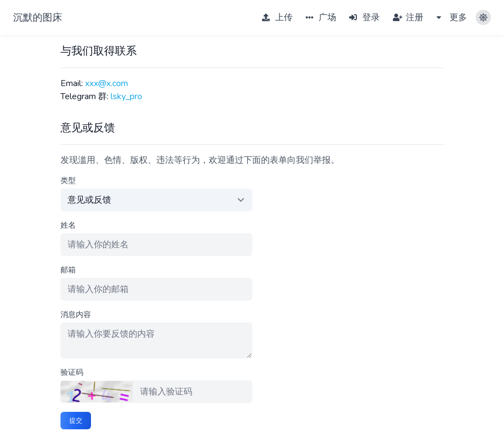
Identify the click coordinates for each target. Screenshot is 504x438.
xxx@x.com (107, 83)
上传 (277, 17)
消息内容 (76, 315)
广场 (321, 17)
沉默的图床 (38, 17)
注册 (408, 17)
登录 (365, 17)
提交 (76, 421)
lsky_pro (126, 96)
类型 (68, 181)
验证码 (72, 372)
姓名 (68, 225)
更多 (452, 17)
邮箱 (68, 270)
